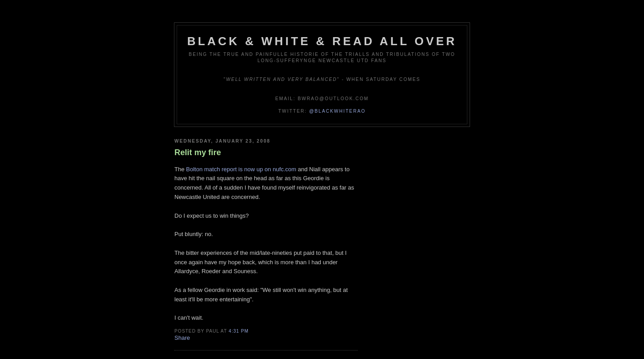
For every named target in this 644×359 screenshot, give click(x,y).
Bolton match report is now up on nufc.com (241, 169)
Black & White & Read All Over (322, 41)
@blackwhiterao (337, 111)
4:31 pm (239, 331)
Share (182, 338)
